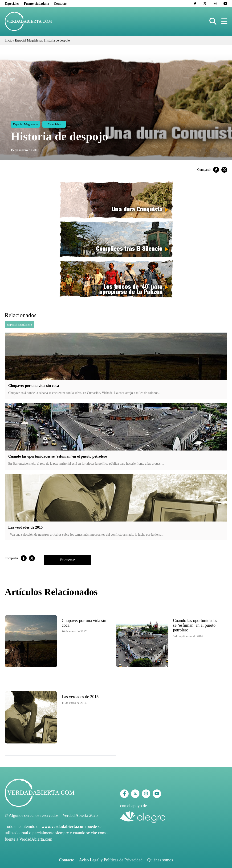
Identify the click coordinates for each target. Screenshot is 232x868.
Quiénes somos (160, 860)
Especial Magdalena (28, 40)
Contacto (60, 4)
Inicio (9, 40)
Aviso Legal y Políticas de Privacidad (111, 860)
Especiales (12, 4)
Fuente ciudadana (36, 4)
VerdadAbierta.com (36, 839)
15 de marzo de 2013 (25, 150)
